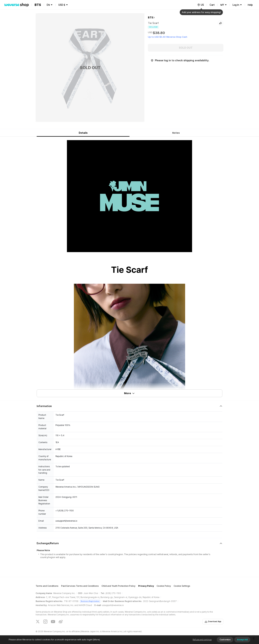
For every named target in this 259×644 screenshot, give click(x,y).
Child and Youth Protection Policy (118, 586)
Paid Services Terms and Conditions (80, 586)
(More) (96, 640)
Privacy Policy (146, 586)
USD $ (62, 5)
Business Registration (90, 601)
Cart (212, 5)
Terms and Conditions (47, 586)
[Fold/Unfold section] (129, 406)
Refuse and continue (202, 640)
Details (83, 133)
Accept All (242, 640)
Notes (176, 133)
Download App (213, 622)
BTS (151, 18)
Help (250, 5)
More (129, 393)
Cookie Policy (164, 586)
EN (48, 5)
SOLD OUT (186, 48)
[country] (201, 5)
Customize (225, 640)
